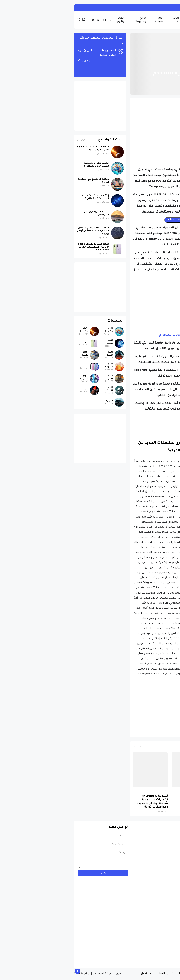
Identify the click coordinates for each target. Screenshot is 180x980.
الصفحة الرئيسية (162, 65)
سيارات (37, 401)
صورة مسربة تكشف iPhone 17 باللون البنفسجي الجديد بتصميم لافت (160, 802)
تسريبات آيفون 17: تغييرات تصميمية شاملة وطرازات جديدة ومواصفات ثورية (81, 802)
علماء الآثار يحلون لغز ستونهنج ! (25, 213)
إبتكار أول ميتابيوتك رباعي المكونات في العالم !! (23, 197)
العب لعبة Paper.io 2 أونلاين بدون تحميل (133, 8)
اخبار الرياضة (126, 20)
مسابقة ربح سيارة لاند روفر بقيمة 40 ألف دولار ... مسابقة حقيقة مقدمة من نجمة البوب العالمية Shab (151, 951)
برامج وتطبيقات (68, 20)
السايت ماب (86, 974)
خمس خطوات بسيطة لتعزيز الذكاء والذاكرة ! (25, 165)
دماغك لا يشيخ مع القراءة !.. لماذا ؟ (21, 181)
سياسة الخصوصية (131, 974)
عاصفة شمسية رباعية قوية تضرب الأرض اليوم (21, 149)
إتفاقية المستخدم (107, 974)
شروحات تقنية (107, 20)
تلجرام (141, 733)
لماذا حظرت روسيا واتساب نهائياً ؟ (122, 798)
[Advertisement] (118, 125)
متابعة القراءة (109, 451)
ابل (173, 791)
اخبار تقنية (143, 20)
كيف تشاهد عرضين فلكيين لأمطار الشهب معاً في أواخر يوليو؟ (22, 231)
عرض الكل (65, 746)
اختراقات (153, 733)
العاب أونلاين (49, 20)
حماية (129, 733)
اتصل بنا (71, 974)
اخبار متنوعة (88, 20)
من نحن (150, 974)
